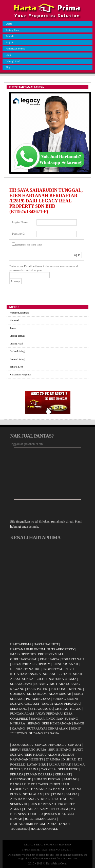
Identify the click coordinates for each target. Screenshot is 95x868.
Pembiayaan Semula (15, 49)
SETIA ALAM (37, 694)
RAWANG (17, 689)
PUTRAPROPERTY (61, 649)
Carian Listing (17, 351)
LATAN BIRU (37, 764)
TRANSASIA (19, 829)
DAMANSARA (22, 745)
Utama (8, 24)
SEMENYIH (19, 804)
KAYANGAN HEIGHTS (27, 759)
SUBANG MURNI (65, 699)
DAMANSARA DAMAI (47, 789)
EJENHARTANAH (65, 664)
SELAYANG (19, 709)
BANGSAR (18, 784)
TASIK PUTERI (37, 689)
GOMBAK (17, 694)
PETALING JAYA (38, 699)
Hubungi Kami (12, 61)
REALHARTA (49, 659)
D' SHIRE (69, 759)
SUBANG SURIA (34, 749)
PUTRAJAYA (36, 728)
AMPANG (71, 779)
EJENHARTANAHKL (25, 669)
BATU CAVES (38, 784)
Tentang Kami (12, 30)
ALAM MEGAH (60, 694)
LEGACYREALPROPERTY (31, 664)
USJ (48, 794)
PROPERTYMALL (51, 654)
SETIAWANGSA (41, 709)
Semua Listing (17, 359)
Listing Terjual (17, 336)
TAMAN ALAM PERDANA (60, 704)
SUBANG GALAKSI (25, 704)
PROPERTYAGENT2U (58, 669)
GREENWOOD (21, 779)
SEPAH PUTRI (68, 769)
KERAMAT (63, 774)
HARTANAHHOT (46, 644)
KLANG (76, 709)
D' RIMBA (53, 759)
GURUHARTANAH (24, 659)
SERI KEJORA (35, 754)
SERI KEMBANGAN (57, 723)
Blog (7, 67)
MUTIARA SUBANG (65, 684)
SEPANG (34, 723)
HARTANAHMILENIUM (28, 649)
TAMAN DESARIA (39, 774)
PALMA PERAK (60, 764)
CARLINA (31, 769)
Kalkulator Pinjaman (21, 375)
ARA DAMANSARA (24, 799)
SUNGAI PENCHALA (50, 745)
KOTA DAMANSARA (25, 674)
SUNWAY (75, 745)
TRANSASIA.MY (36, 809)
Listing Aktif (16, 344)
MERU (15, 749)
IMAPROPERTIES (23, 654)
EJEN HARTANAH (43, 804)
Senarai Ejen (16, 367)
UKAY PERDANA (49, 713)
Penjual (9, 42)
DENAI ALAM (58, 728)
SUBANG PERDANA (44, 733)
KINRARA (18, 723)
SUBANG (41, 684)
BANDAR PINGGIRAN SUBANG (54, 718)
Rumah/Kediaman (19, 313)
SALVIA (72, 794)
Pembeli (9, 36)
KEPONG (76, 689)
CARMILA (48, 769)
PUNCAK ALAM (22, 713)
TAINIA (58, 794)
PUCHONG (59, 689)
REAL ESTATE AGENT (58, 799)
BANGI (79, 723)
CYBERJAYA (19, 789)
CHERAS (61, 709)
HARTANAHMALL (44, 829)
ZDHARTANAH (72, 659)
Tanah (13, 328)
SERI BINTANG (60, 749)
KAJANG (18, 728)
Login (8, 55)
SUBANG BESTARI (57, 674)
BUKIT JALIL (60, 784)
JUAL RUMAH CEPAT (41, 819)
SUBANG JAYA (22, 684)
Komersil (14, 320)
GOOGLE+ (36, 814)
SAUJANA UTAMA (63, 679)
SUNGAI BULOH (34, 679)
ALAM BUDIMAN (61, 754)
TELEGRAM (59, 809)
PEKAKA (17, 774)
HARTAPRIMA (21, 644)
